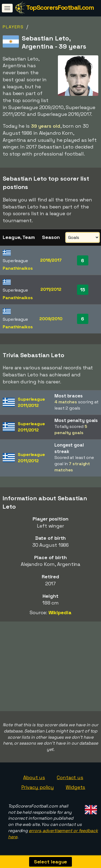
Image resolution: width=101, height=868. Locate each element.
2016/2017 (51, 260)
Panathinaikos (18, 268)
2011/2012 (51, 289)
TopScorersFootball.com (60, 7)
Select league (51, 862)
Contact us (70, 777)
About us (34, 777)
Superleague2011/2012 (31, 402)
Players (13, 27)
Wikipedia (60, 612)
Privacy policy (38, 787)
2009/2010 (51, 319)
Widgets (75, 787)
